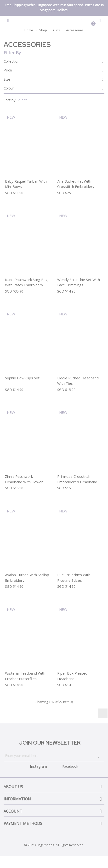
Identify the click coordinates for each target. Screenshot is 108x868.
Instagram (103, 713)
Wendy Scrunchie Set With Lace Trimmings (79, 282)
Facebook (70, 766)
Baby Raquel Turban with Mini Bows (26, 184)
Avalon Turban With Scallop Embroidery (27, 578)
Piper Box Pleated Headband (72, 676)
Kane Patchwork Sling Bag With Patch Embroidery (26, 282)
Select (24, 100)
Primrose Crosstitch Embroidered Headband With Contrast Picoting (77, 482)
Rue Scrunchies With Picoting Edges (74, 578)
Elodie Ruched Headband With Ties (78, 381)
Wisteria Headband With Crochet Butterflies (25, 676)
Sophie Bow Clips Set (22, 378)
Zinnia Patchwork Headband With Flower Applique (24, 482)
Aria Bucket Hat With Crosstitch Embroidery (76, 184)
